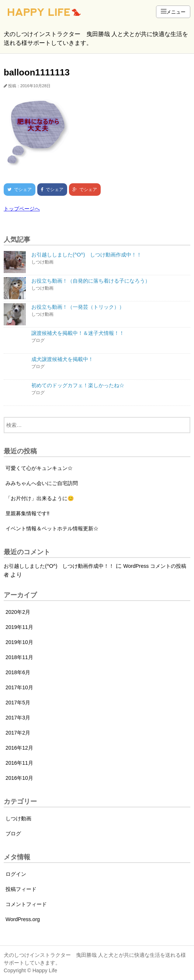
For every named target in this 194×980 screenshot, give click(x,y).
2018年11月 (19, 657)
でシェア (18, 190)
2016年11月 (19, 763)
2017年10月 (19, 687)
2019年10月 (19, 642)
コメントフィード (26, 904)
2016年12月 (19, 748)
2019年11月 (19, 627)
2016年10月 (19, 778)
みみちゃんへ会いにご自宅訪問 (42, 483)
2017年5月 (18, 703)
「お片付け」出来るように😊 (40, 498)
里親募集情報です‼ (27, 513)
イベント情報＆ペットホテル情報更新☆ (52, 528)
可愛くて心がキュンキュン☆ (39, 468)
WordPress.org (23, 919)
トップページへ (22, 209)
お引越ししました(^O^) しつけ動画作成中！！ (59, 566)
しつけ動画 (18, 818)
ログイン (16, 874)
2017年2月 (18, 733)
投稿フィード (21, 889)
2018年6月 (18, 672)
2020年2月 (18, 612)
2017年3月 (18, 718)
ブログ (13, 834)
